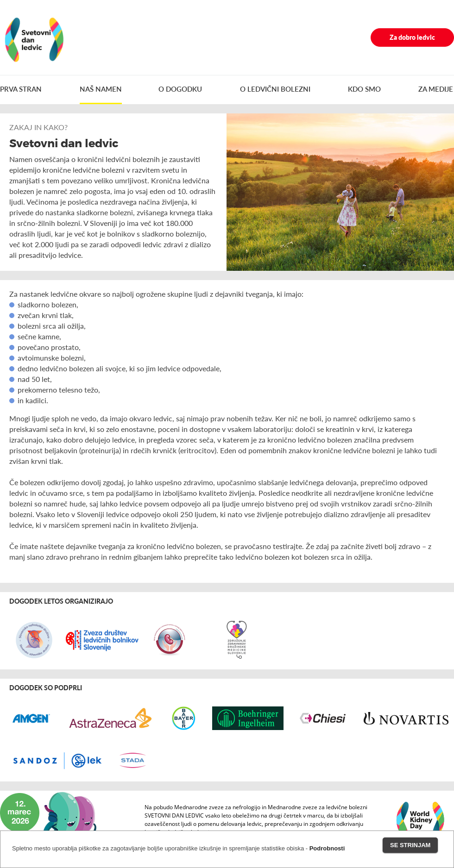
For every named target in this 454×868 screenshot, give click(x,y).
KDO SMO (364, 90)
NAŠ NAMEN (101, 90)
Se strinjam (410, 845)
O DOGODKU (180, 90)
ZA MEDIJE (436, 90)
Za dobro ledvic (412, 38)
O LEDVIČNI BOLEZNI (275, 90)
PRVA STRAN (21, 90)
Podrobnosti (327, 848)
